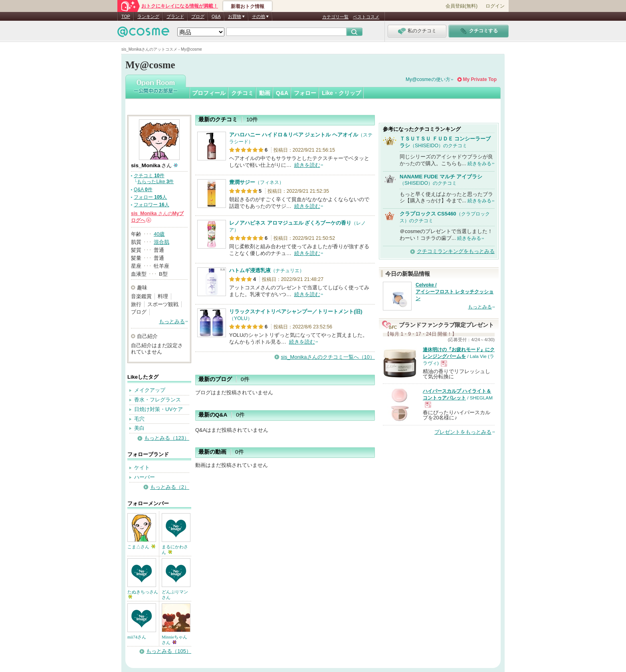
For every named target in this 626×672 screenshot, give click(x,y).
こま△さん (141, 547)
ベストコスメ (366, 17)
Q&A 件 (143, 190)
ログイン (495, 6)
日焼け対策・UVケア (158, 409)
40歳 (159, 234)
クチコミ (242, 93)
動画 (265, 93)
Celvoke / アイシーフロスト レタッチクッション (455, 292)
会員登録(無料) (462, 6)
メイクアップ (150, 390)
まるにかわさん (175, 549)
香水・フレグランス (157, 400)
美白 (139, 428)
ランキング (148, 16)
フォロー (305, 93)
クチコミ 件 (149, 176)
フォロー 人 (150, 197)
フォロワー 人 (152, 205)
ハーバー (145, 477)
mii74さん (137, 637)
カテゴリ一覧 (335, 17)
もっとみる (172, 321)
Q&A (216, 16)
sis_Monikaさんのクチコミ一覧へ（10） (328, 357)
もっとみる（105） (169, 651)
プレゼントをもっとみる (463, 432)
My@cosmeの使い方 (428, 79)
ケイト (142, 467)
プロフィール (209, 93)
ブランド (175, 16)
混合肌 (161, 242)
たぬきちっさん (143, 594)
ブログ (198, 16)
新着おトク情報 (248, 6)
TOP (126, 16)
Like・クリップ (341, 93)
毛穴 (139, 419)
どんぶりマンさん (175, 595)
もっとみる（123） (167, 438)
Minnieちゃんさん (174, 640)
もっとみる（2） (170, 487)
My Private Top (480, 79)
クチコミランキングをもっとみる (456, 251)
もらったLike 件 (155, 182)
